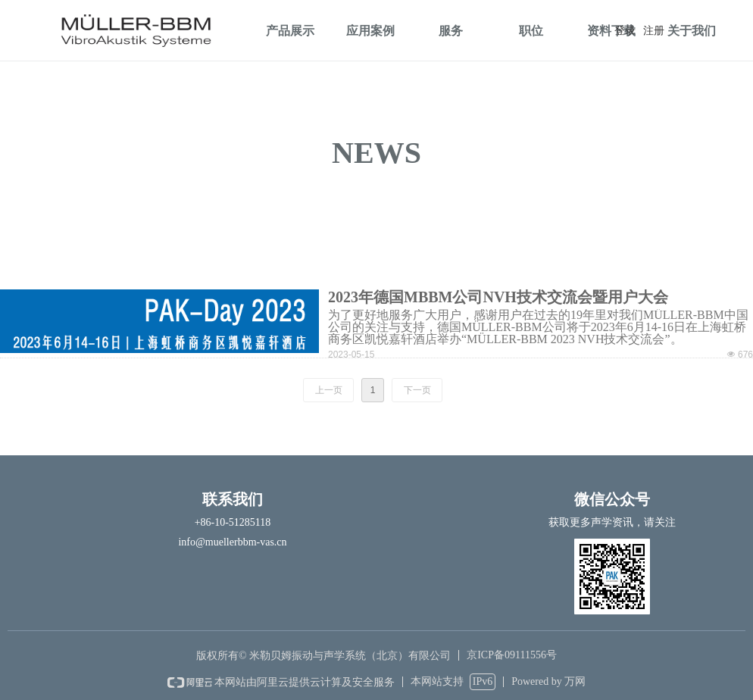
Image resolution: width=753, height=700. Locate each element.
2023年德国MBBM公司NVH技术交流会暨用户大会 (498, 297)
